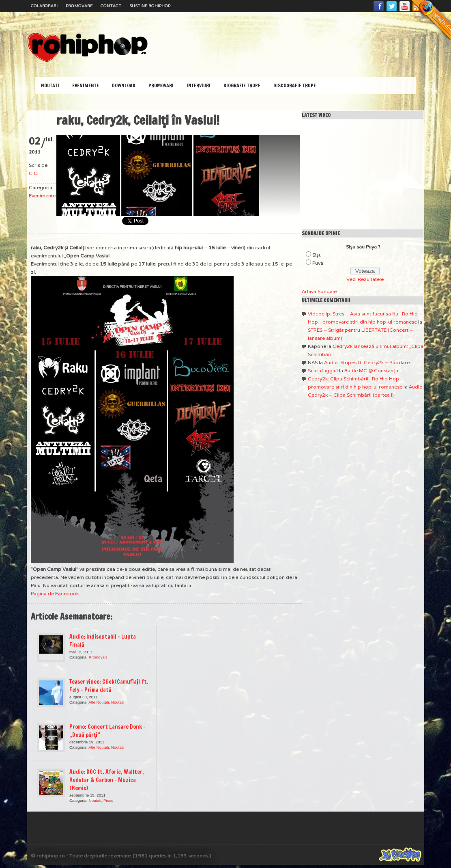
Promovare (79, 6)
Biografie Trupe (242, 85)
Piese (108, 800)
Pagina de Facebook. (55, 593)
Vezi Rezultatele (365, 279)
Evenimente (86, 85)
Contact (111, 6)
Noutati (50, 85)
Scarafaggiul (323, 370)
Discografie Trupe (295, 85)
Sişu (317, 255)
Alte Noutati (99, 702)
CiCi (34, 173)
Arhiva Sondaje (319, 291)
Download (124, 85)
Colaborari (44, 6)
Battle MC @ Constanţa (371, 370)
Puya (318, 263)
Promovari (161, 85)
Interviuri (199, 85)
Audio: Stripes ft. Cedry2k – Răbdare (367, 362)
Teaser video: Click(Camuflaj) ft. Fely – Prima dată (109, 686)
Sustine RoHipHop (150, 6)
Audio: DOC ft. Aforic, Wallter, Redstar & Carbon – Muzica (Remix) (107, 780)
